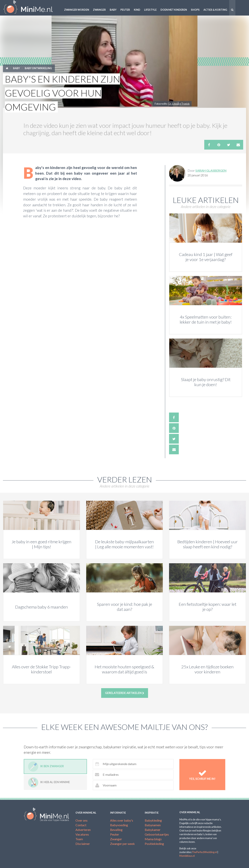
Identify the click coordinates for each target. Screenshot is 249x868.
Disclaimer (83, 844)
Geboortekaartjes (157, 834)
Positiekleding (154, 844)
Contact (81, 825)
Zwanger (99, 10)
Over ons (82, 820)
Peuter (125, 10)
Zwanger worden (77, 10)
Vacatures (82, 834)
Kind (137, 10)
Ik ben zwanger (46, 767)
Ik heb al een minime (49, 782)
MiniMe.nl (31, 8)
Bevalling (116, 830)
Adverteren (83, 830)
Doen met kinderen (174, 10)
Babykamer (153, 830)
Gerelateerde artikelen (125, 693)
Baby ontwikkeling (38, 68)
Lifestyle (150, 10)
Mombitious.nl (187, 856)
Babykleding (153, 820)
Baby (113, 10)
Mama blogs (153, 839)
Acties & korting (215, 10)
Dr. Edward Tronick (179, 104)
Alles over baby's (122, 820)
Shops (195, 10)
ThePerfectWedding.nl (204, 852)
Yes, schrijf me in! (202, 775)
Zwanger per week (122, 844)
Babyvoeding (119, 825)
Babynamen (153, 825)
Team (79, 839)
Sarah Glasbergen (211, 170)
